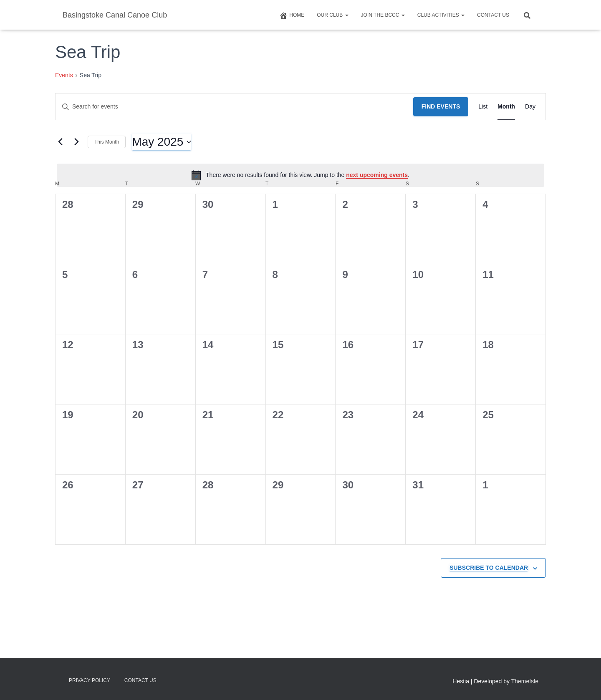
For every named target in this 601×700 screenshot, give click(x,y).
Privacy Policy (90, 680)
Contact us (493, 15)
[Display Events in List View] (483, 107)
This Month (107, 142)
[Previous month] (60, 142)
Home (292, 15)
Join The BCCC (383, 15)
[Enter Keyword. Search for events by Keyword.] (234, 107)
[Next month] (76, 142)
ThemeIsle (525, 681)
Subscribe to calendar (489, 568)
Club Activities (441, 15)
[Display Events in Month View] (506, 107)
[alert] (300, 175)
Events (64, 75)
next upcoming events (377, 175)
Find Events (441, 106)
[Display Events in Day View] (530, 107)
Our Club (332, 15)
